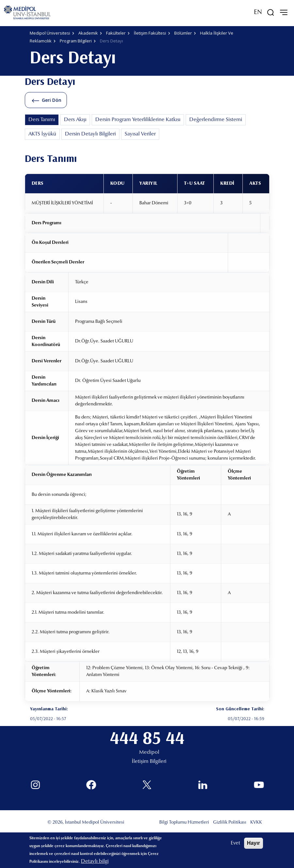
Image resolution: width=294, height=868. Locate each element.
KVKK (256, 823)
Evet (235, 843)
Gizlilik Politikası (230, 823)
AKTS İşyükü (42, 134)
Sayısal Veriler (140, 134)
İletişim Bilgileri (149, 762)
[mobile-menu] (284, 12)
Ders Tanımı (42, 120)
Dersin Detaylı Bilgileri (90, 134)
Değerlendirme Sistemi (216, 120)
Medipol (149, 752)
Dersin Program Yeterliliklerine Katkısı (138, 120)
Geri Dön (52, 100)
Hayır (254, 843)
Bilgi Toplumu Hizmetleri (184, 823)
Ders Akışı (75, 120)
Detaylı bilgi (95, 861)
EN (258, 12)
